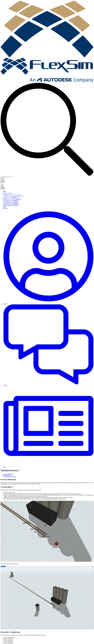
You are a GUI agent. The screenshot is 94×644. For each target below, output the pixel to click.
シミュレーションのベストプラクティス (14, 196)
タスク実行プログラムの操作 (11, 202)
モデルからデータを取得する (11, 204)
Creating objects (7, 475)
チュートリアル (7, 193)
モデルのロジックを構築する (11, 201)
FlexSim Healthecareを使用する (11, 205)
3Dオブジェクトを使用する (11, 198)
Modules (5, 208)
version (2, 178)
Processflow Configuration (10, 477)
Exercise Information (8, 474)
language (3, 181)
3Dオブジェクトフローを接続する (12, 199)
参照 (5, 207)
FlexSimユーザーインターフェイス (12, 195)
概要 (5, 192)
